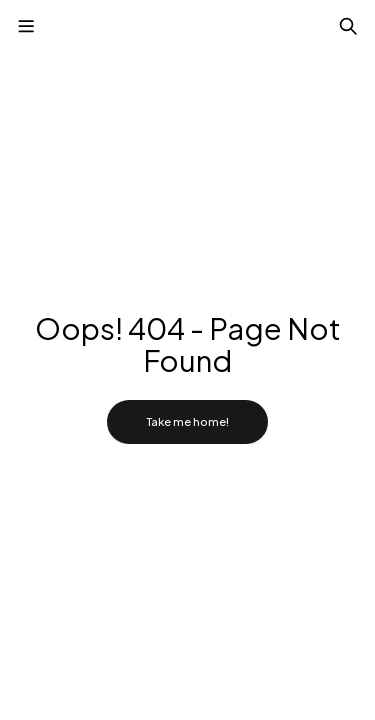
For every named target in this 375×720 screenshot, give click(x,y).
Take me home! (187, 421)
